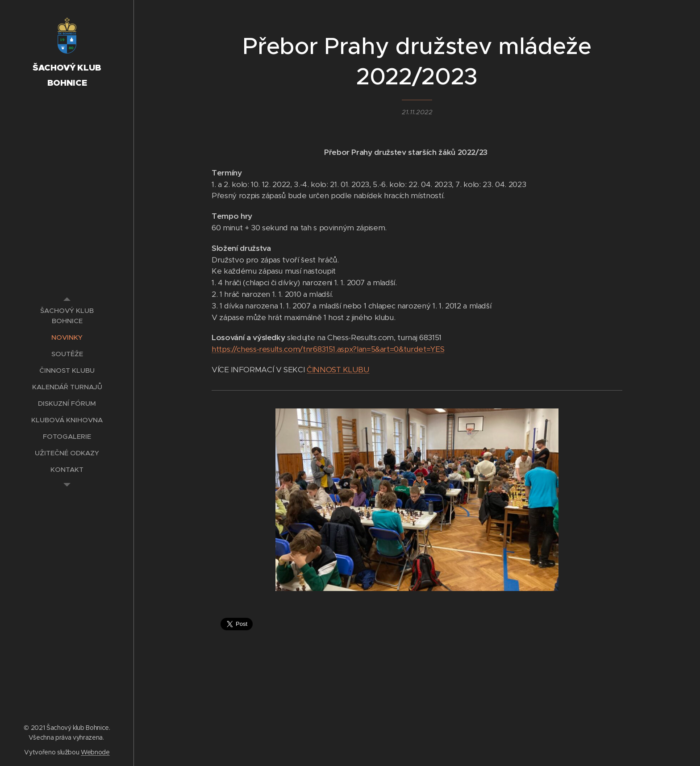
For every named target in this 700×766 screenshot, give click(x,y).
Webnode (95, 752)
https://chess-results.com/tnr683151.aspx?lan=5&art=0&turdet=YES (328, 349)
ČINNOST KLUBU (338, 370)
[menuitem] (67, 316)
